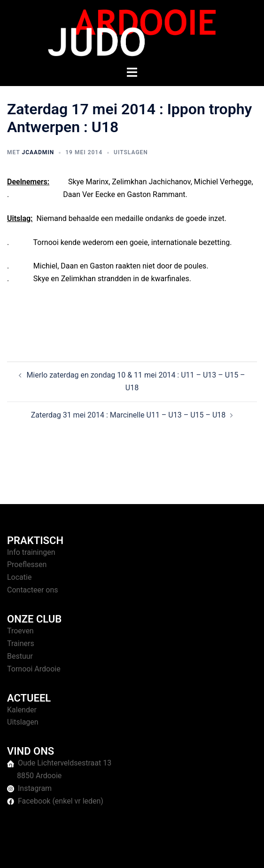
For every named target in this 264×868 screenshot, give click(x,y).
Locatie (19, 577)
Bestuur (20, 656)
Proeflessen (27, 564)
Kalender (22, 710)
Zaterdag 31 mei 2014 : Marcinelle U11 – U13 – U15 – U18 (128, 415)
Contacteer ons (33, 590)
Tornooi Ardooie (34, 669)
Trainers (21, 643)
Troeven (20, 631)
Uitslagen (131, 152)
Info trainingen (31, 552)
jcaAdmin (38, 152)
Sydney (217, 851)
